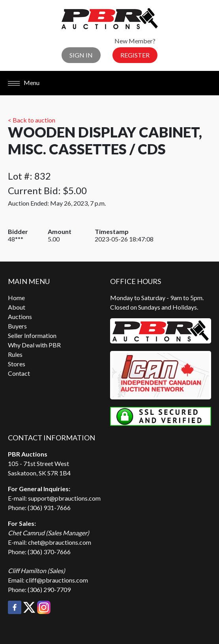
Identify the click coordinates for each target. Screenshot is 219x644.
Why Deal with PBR (34, 345)
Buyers (17, 326)
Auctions (20, 316)
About (17, 307)
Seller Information (32, 335)
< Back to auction (32, 120)
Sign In (81, 55)
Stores (17, 364)
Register (135, 55)
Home (16, 298)
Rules (15, 354)
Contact (19, 373)
